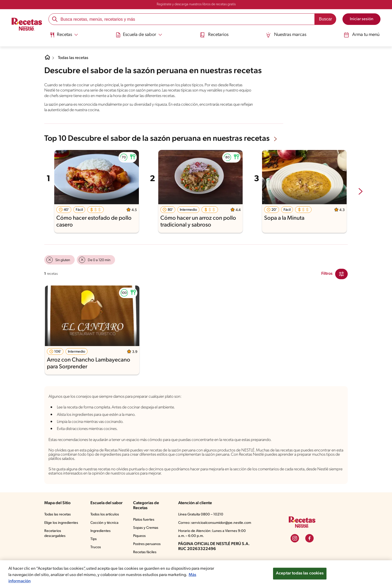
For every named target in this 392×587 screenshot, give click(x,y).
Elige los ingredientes (61, 523)
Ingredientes (100, 531)
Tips (94, 539)
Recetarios (214, 35)
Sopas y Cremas (146, 528)
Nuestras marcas (286, 35)
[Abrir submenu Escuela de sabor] (139, 35)
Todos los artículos (105, 515)
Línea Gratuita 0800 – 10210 (201, 515)
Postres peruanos (147, 544)
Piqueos (139, 536)
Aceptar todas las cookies (300, 577)
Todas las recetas (73, 58)
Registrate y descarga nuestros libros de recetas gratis (196, 4)
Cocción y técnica (104, 523)
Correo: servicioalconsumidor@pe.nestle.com (215, 523)
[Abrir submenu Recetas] (64, 35)
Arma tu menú (362, 35)
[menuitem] (64, 37)
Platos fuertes (144, 520)
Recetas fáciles (145, 552)
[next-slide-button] (361, 192)
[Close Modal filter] (341, 274)
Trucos (96, 547)
